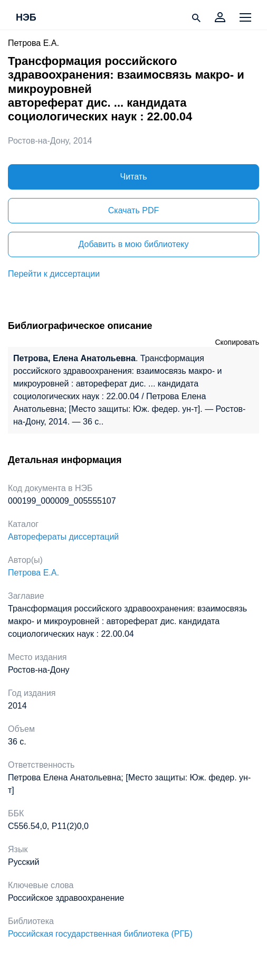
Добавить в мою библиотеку (133, 244)
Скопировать (237, 342)
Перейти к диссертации (54, 274)
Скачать (133, 210)
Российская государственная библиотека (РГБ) (100, 934)
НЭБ (26, 18)
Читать (134, 177)
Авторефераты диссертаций (63, 537)
